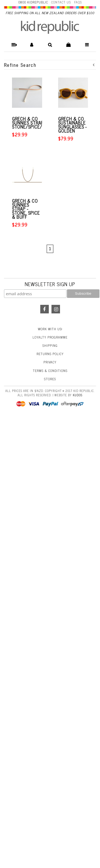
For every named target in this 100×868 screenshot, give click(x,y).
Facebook (45, 309)
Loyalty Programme (50, 337)
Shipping (50, 345)
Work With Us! (50, 329)
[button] (13, 45)
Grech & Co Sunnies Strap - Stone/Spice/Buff (32, 123)
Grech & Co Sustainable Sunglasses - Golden (72, 125)
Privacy (50, 362)
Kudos (78, 395)
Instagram (56, 309)
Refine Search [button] (49, 65)
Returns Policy (50, 354)
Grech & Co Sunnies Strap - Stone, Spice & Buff (26, 209)
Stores (50, 379)
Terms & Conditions (50, 371)
